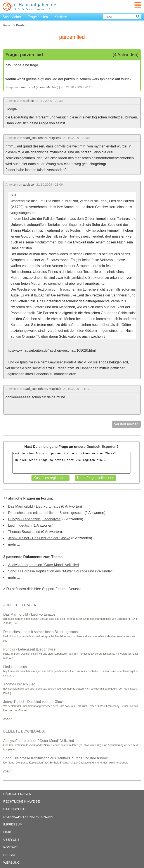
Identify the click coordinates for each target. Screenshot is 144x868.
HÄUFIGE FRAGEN (17, 794)
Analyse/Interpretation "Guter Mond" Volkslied (43, 565)
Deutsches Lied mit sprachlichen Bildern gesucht (46, 513)
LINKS (8, 832)
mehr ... (14, 544)
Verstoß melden (126, 424)
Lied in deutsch (20, 525)
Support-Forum (54, 589)
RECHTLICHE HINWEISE (22, 801)
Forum (8, 25)
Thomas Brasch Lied (24, 532)
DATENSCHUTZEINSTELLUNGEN (28, 817)
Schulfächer (12, 17)
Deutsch (75, 589)
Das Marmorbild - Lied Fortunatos (34, 506)
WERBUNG (11, 863)
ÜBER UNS (11, 840)
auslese (28, 101)
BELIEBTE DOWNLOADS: (24, 731)
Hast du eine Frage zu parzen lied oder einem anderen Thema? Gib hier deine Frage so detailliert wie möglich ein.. (71, 463)
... (10, 719)
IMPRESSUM (13, 824)
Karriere (61, 17)
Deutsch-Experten (101, 447)
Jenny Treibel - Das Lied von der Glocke (39, 538)
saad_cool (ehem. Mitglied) (39, 87)
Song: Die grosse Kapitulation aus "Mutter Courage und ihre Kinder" (61, 571)
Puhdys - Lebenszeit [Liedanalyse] (35, 519)
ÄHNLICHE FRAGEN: (20, 605)
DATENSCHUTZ (15, 809)
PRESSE (10, 855)
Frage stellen (38, 17)
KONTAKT (11, 847)
